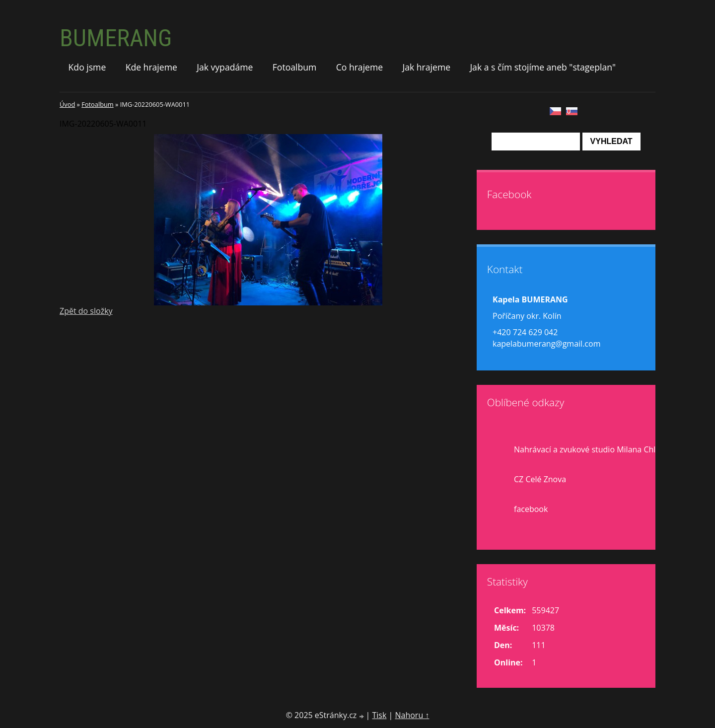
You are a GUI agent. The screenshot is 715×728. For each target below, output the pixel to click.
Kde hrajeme (151, 67)
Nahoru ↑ (412, 715)
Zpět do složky (86, 311)
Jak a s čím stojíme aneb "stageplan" (543, 67)
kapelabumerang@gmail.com (546, 344)
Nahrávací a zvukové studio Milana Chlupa (592, 449)
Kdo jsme (87, 67)
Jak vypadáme (225, 67)
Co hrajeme (359, 67)
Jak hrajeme (426, 67)
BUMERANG (116, 38)
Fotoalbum (295, 67)
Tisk (379, 715)
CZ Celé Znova (540, 479)
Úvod (67, 104)
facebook (531, 509)
